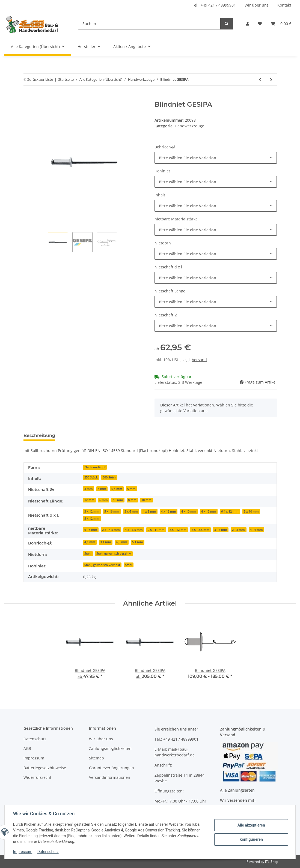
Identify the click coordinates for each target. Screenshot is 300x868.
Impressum (23, 852)
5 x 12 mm (92, 519)
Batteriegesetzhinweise (45, 768)
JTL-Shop (272, 862)
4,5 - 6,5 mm (134, 530)
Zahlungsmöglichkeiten (110, 748)
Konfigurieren (251, 839)
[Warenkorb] (281, 24)
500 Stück (109, 477)
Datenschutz (48, 852)
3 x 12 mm (92, 511)
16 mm (118, 500)
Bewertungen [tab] (80, 436)
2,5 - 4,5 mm (111, 530)
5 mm (131, 489)
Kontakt (284, 5)
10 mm (146, 500)
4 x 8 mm (149, 511)
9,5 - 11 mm (156, 530)
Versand (199, 360)
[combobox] (216, 158)
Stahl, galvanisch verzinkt (102, 565)
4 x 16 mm (169, 511)
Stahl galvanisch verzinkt (114, 553)
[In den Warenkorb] (28, 98)
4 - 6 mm (256, 530)
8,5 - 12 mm (178, 530)
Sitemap (96, 758)
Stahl (88, 553)
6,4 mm (117, 489)
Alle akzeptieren (251, 825)
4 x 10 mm (189, 511)
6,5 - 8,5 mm (201, 530)
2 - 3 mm (238, 530)
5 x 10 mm (251, 511)
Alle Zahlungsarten (237, 790)
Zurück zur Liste (40, 79)
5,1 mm (138, 542)
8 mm (132, 500)
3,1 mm (106, 542)
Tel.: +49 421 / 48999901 (214, 5)
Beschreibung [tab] (39, 436)
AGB (27, 748)
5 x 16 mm (112, 511)
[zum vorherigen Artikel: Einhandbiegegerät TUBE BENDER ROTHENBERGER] (260, 80)
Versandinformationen (110, 777)
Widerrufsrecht (37, 777)
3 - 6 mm (221, 530)
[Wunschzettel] (260, 24)
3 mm (89, 489)
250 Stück (91, 477)
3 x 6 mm (131, 511)
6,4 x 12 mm (230, 511)
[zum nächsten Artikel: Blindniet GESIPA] (271, 80)
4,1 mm (90, 542)
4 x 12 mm (209, 511)
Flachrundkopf (95, 467)
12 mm (89, 500)
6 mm (104, 500)
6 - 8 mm (91, 530)
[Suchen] (149, 24)
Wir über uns (257, 5)
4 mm (102, 489)
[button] (248, 24)
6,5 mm (122, 542)
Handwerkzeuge (189, 126)
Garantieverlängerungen (112, 768)
